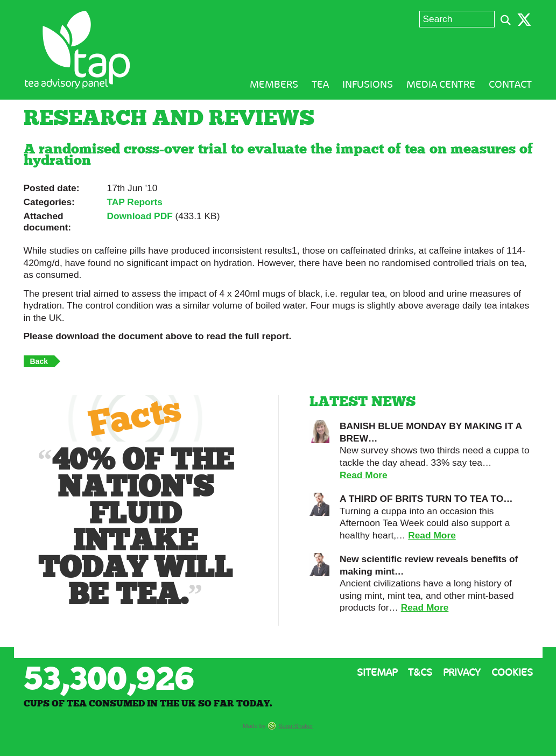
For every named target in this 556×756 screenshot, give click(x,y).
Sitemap (377, 673)
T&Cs (420, 673)
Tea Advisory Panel (78, 50)
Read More (364, 475)
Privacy (462, 673)
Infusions (368, 85)
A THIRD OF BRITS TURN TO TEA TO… (426, 499)
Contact (510, 85)
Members (274, 85)
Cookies (512, 673)
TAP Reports (135, 202)
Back (39, 361)
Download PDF (140, 216)
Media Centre (441, 85)
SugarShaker (296, 726)
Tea (320, 85)
